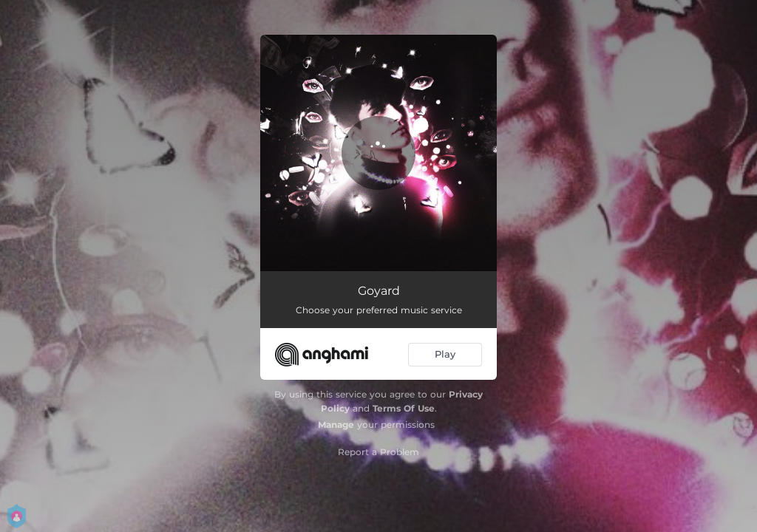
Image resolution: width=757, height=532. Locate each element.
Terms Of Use (404, 408)
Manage (336, 424)
